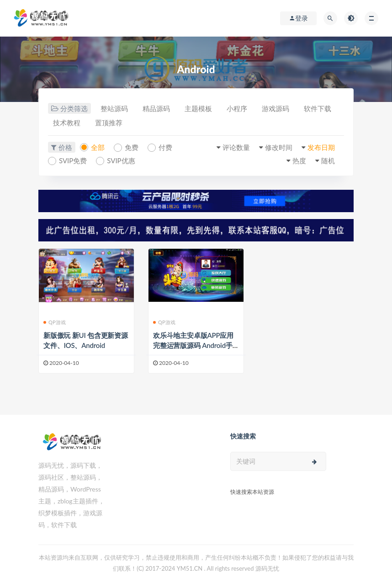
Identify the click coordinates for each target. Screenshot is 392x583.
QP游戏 (55, 322)
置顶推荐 (109, 123)
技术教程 (67, 123)
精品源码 (156, 108)
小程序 (237, 108)
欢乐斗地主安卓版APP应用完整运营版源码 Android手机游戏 (193, 345)
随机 (328, 160)
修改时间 (279, 147)
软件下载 (318, 108)
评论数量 (236, 147)
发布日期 (321, 147)
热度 (299, 160)
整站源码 (114, 108)
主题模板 (198, 108)
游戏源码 (275, 108)
